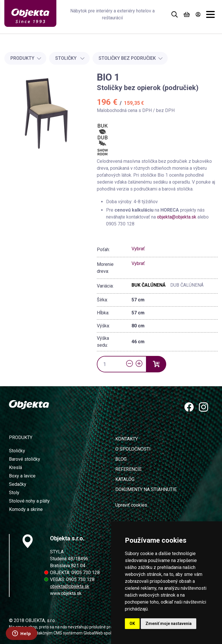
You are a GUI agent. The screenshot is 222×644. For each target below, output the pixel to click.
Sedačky (18, 484)
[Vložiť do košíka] (156, 364)
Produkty (26, 58)
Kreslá (15, 467)
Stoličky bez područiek (131, 58)
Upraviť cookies (131, 505)
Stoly (14, 493)
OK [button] (132, 624)
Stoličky (70, 58)
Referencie (128, 469)
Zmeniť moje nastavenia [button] (169, 624)
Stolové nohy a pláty (29, 501)
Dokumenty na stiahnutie (146, 489)
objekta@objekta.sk (177, 217)
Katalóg (125, 479)
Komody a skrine (26, 509)
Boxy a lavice (22, 476)
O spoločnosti (133, 449)
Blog (121, 459)
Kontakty (127, 439)
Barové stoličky (25, 459)
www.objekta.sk (66, 593)
